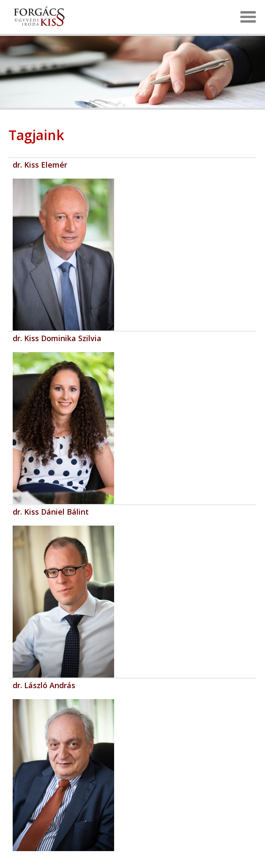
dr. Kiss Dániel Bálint (51, 512)
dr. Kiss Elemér (40, 165)
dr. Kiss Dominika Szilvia (57, 338)
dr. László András (44, 685)
